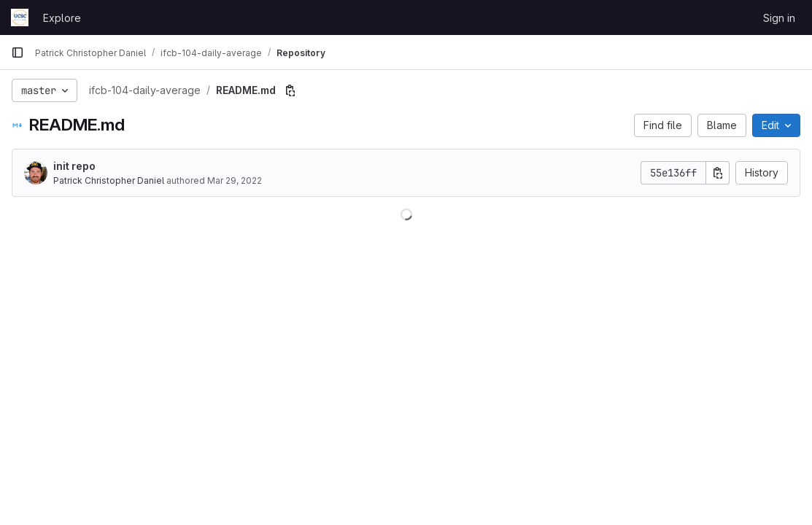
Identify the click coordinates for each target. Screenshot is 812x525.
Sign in (779, 18)
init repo (74, 166)
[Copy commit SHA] (718, 173)
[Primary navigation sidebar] (18, 52)
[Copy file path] (290, 90)
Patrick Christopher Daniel (109, 180)
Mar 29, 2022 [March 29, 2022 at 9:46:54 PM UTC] (235, 180)
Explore (62, 18)
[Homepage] (20, 17)
